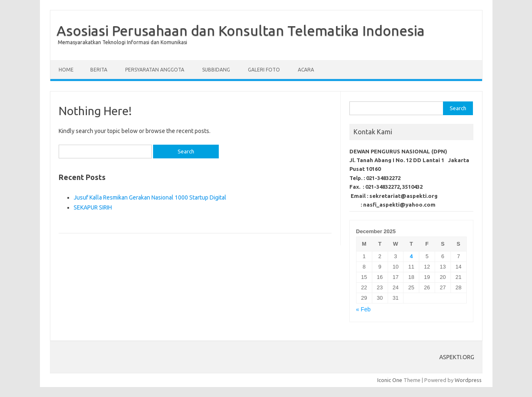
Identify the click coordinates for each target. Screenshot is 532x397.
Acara (306, 70)
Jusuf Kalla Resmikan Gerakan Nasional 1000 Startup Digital (150, 197)
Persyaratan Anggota (155, 70)
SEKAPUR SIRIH (93, 207)
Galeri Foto (264, 70)
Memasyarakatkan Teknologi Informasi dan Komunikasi (122, 42)
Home (66, 70)
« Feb (363, 309)
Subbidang (216, 70)
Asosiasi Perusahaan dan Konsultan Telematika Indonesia (241, 30)
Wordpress (468, 380)
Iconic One (390, 380)
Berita (99, 70)
